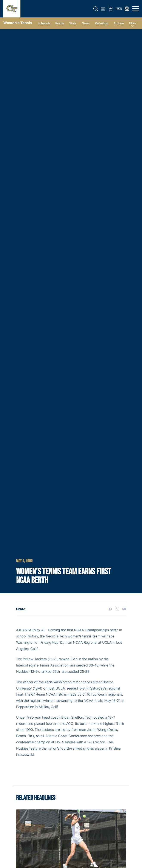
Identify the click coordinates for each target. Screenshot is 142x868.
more (133, 23)
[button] (96, 9)
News (86, 23)
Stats (73, 23)
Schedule (44, 23)
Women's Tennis (18, 23)
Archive (119, 23)
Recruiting (102, 23)
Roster (60, 23)
